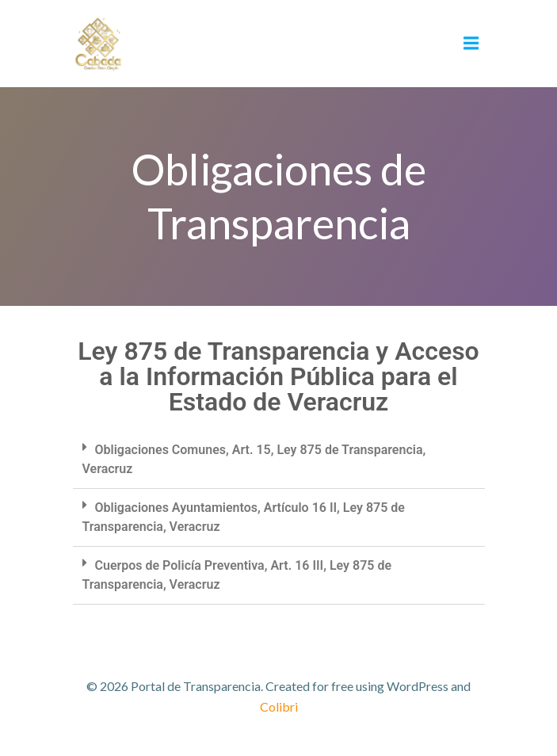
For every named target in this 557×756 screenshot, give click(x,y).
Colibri (279, 706)
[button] (279, 460)
